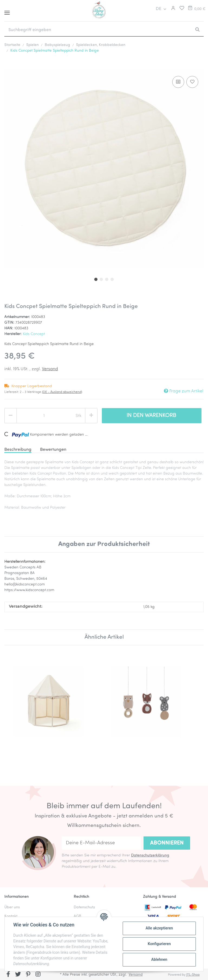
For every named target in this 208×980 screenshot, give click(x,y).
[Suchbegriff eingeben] (98, 30)
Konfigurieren (159, 944)
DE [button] (159, 9)
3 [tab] (107, 279)
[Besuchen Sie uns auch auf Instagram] (38, 975)
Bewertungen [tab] (53, 450)
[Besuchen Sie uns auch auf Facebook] (8, 975)
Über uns (12, 907)
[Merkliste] (181, 9)
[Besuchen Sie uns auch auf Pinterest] (28, 975)
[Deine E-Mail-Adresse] (101, 843)
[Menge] (44, 416)
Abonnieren (167, 843)
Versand (50, 369)
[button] (173, 9)
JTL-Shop (193, 975)
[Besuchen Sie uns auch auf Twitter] (18, 975)
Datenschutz (84, 907)
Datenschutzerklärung (150, 855)
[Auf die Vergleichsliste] (178, 82)
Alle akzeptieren (159, 928)
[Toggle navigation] (7, 11)
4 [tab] (112, 279)
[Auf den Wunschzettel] (192, 82)
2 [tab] (101, 279)
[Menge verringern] (11, 416)
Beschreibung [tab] (18, 450)
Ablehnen (159, 959)
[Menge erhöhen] (91, 416)
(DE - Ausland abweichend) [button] (62, 392)
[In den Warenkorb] (9, 67)
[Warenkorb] (196, 9)
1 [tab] (96, 279)
